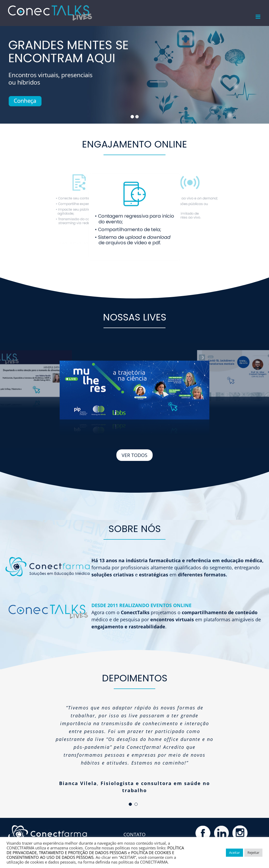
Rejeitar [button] (253, 853)
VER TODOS (134, 455)
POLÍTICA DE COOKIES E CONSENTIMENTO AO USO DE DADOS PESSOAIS (90, 855)
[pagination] (130, 804)
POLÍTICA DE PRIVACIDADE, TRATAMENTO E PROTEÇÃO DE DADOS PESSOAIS (95, 850)
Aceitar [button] (234, 853)
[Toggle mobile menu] (258, 17)
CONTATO (134, 834)
